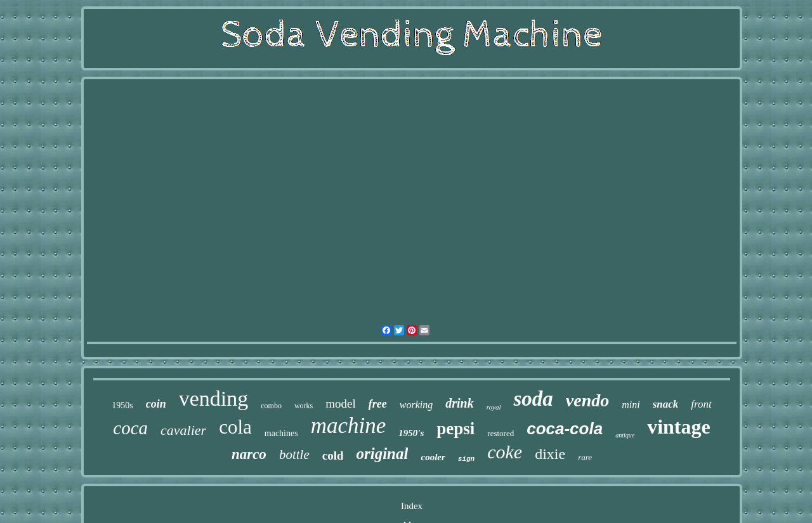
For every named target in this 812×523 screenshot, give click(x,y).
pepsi (455, 429)
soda (533, 399)
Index (412, 506)
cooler (433, 457)
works (304, 406)
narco (249, 454)
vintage (679, 427)
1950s (122, 405)
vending (214, 398)
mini (631, 405)
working (416, 405)
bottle (294, 455)
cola (235, 427)
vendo (587, 400)
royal (494, 407)
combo (271, 406)
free (378, 404)
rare (585, 457)
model (341, 404)
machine (349, 426)
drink (459, 403)
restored (501, 433)
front (701, 404)
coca (130, 428)
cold (333, 455)
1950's (411, 433)
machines (281, 433)
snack (666, 404)
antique (625, 435)
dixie (550, 454)
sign (466, 459)
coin (156, 404)
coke (505, 452)
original (382, 454)
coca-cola (565, 429)
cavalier (183, 430)
